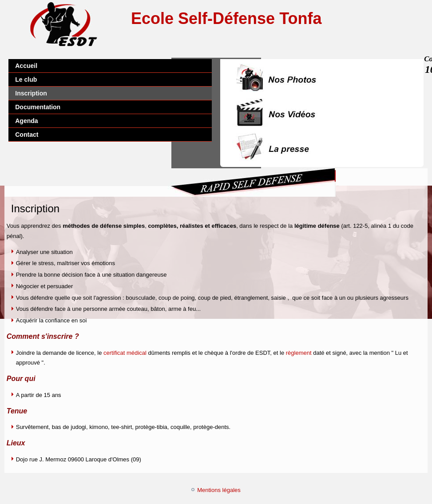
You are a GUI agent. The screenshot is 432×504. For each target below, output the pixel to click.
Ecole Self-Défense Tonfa (226, 18)
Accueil (26, 66)
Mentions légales (219, 490)
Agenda (26, 121)
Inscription (31, 93)
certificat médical (125, 353)
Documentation (38, 107)
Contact (27, 135)
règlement (299, 353)
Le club (26, 79)
